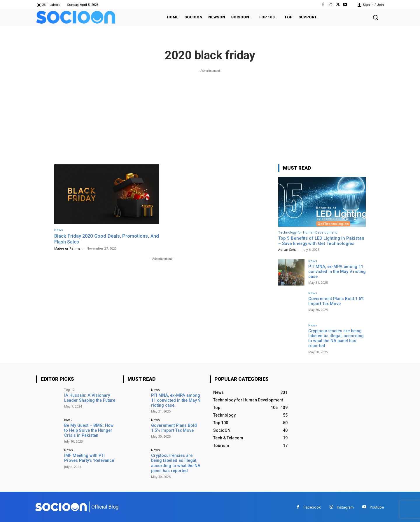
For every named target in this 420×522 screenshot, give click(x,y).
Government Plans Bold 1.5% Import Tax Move (336, 301)
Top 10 (69, 389)
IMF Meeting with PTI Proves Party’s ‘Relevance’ (89, 458)
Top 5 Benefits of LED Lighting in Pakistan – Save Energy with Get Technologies (321, 241)
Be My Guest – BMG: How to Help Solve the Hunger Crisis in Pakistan (90, 430)
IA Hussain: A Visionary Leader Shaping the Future (89, 397)
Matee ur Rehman (68, 248)
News (58, 230)
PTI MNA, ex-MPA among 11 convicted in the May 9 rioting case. (336, 272)
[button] (375, 17)
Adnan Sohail (288, 249)
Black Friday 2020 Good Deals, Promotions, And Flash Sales (107, 239)
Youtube (377, 506)
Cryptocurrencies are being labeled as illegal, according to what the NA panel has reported (336, 338)
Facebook (312, 506)
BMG (68, 419)
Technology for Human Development (308, 232)
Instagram (345, 506)
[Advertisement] (210, 115)
